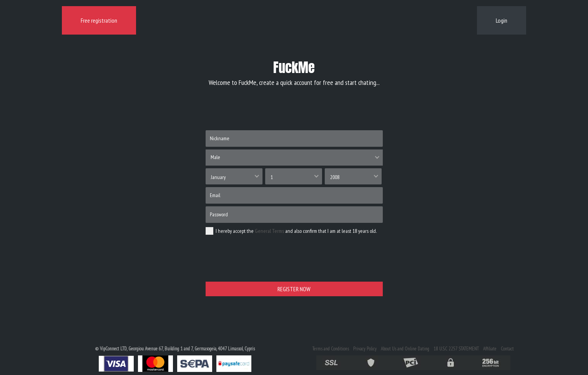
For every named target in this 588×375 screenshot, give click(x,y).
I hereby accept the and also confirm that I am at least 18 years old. (291, 231)
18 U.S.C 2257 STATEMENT (456, 349)
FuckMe (294, 67)
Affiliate (490, 349)
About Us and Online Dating (405, 349)
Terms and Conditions (331, 349)
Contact (507, 349)
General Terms (269, 231)
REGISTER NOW (294, 289)
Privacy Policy (365, 349)
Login (502, 20)
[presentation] (264, 264)
